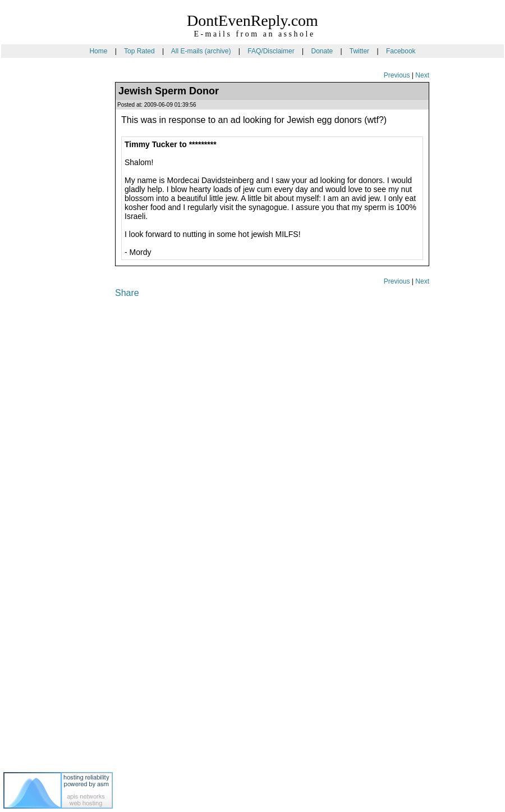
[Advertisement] (48, 258)
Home (98, 51)
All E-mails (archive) (201, 51)
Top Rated (139, 51)
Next (422, 75)
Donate (322, 51)
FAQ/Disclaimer (271, 51)
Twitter (359, 51)
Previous (397, 75)
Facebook (401, 51)
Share (127, 293)
